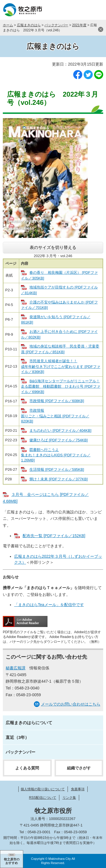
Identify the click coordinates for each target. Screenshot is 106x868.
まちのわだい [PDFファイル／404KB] (60, 430)
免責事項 (78, 789)
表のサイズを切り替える (53, 247)
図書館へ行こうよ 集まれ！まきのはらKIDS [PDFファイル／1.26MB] (56, 455)
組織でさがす (79, 768)
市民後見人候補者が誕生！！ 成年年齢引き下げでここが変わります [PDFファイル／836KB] (60, 366)
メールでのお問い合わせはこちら (71, 704)
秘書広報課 (16, 668)
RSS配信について (43, 798)
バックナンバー (56, 25)
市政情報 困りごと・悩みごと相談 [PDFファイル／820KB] (55, 416)
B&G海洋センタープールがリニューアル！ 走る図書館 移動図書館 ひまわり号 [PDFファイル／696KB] (60, 386)
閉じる (101, 29)
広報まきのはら (29, 25)
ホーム (8, 25)
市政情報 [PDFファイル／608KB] (57, 401)
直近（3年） (17, 737)
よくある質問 (27, 768)
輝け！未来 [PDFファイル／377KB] (59, 479)
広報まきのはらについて (29, 723)
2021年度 (79, 25)
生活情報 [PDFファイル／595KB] (57, 469)
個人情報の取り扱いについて (43, 789)
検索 (82, 10)
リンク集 (69, 798)
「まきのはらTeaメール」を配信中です (49, 605)
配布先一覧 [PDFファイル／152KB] (54, 536)
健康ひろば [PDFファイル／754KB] (59, 440)
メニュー (96, 10)
